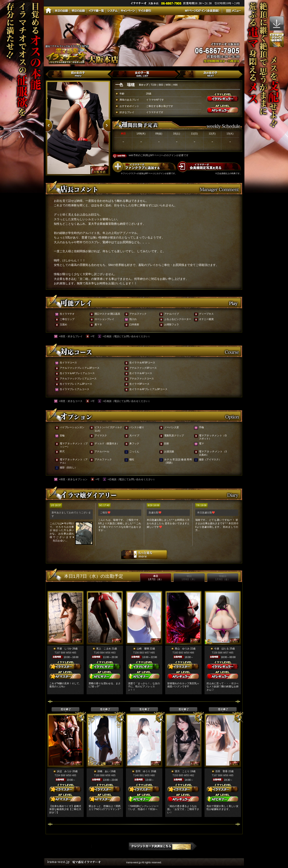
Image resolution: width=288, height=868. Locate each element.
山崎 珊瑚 (143, 649)
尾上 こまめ (104, 649)
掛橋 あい (104, 771)
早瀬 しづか (64, 649)
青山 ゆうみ (182, 649)
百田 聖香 (221, 771)
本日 (155, 578)
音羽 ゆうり (143, 771)
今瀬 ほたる (221, 649)
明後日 (223, 578)
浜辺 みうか (64, 771)
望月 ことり (182, 771)
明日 (189, 578)
